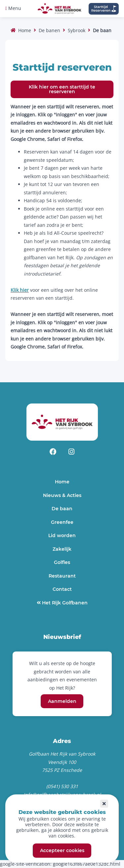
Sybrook (77, 30)
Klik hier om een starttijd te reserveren (62, 89)
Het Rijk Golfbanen (64, 603)
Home (25, 30)
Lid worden (62, 535)
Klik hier (20, 290)
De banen (49, 30)
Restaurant (62, 576)
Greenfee (62, 522)
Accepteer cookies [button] (62, 851)
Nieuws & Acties (62, 495)
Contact (62, 589)
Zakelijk (62, 549)
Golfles (62, 562)
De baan (62, 509)
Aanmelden (62, 701)
